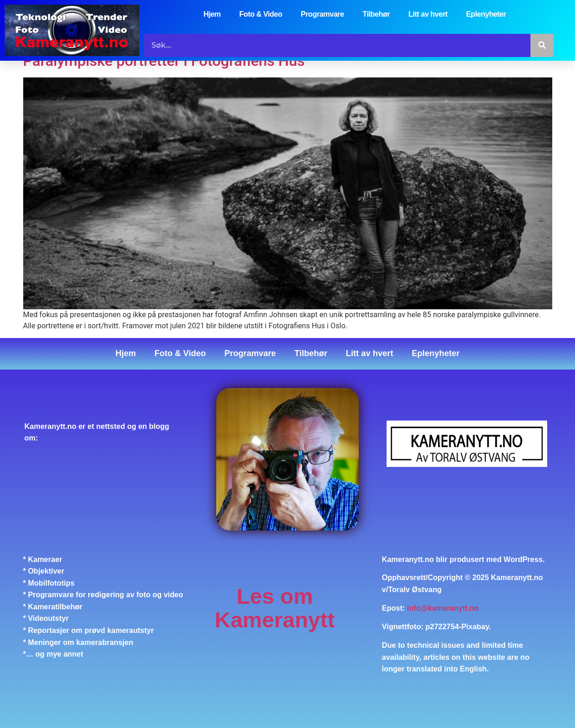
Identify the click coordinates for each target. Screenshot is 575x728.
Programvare (322, 14)
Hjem (212, 14)
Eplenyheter (486, 14)
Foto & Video (261, 14)
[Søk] (542, 45)
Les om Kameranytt (275, 608)
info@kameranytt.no (443, 608)
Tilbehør (376, 14)
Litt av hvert (428, 14)
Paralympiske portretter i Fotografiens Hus (164, 61)
